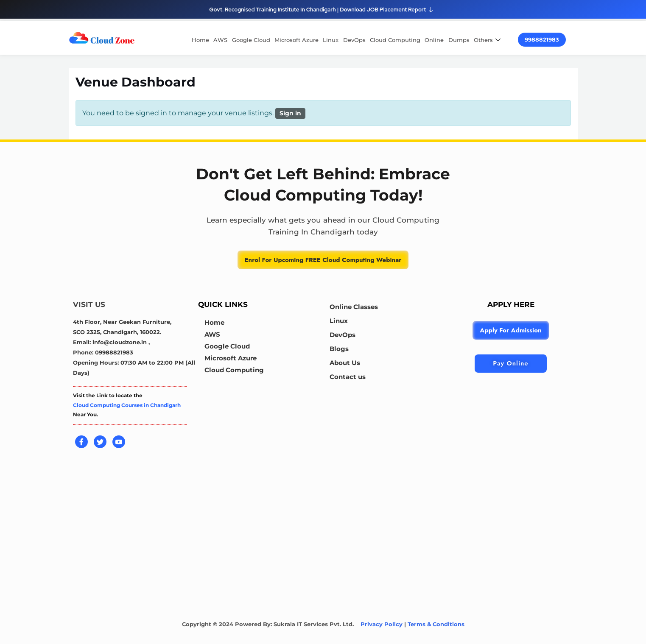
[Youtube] (119, 442)
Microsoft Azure (297, 40)
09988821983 (114, 352)
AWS (222, 40)
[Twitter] (100, 442)
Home (202, 40)
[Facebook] (81, 442)
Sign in (290, 113)
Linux (331, 40)
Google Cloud (252, 40)
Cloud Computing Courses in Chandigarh (127, 405)
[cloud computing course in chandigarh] (102, 38)
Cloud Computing (396, 40)
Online (435, 40)
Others (488, 40)
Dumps (459, 40)
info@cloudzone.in (120, 342)
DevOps (355, 40)
